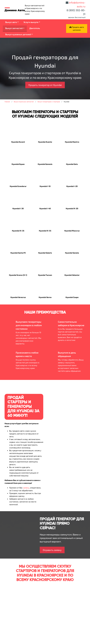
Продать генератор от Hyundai (45, 85)
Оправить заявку (52, 550)
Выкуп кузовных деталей (18, 34)
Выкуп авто (11, 22)
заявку (26, 488)
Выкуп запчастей (14, 28)
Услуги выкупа (31, 22)
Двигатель (35, 28)
